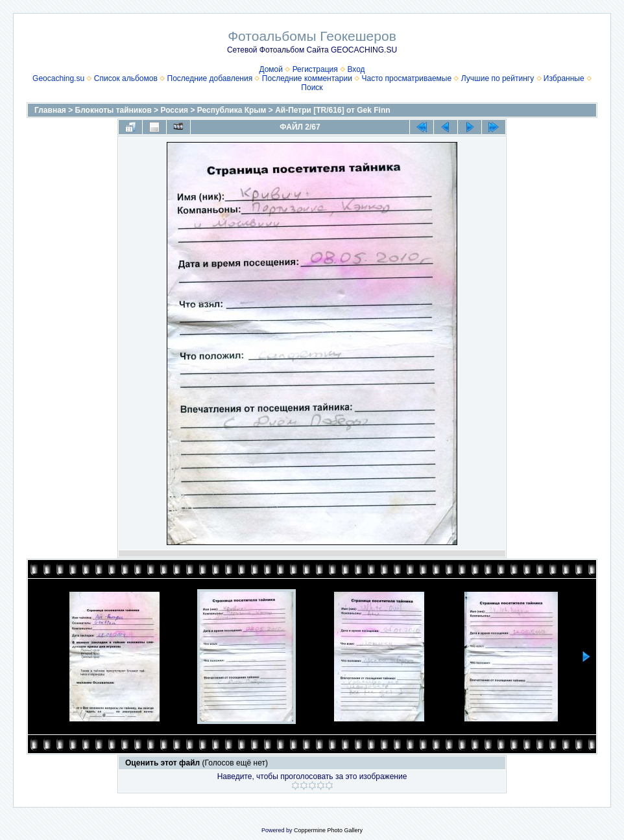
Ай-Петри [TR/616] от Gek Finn (332, 110)
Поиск (312, 87)
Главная (50, 110)
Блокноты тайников (114, 110)
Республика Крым (232, 110)
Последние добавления (210, 78)
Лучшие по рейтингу (498, 78)
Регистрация (315, 69)
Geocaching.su (58, 78)
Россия (174, 110)
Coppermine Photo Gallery (328, 830)
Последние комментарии (307, 78)
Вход (356, 69)
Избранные (564, 78)
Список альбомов (126, 78)
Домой (271, 69)
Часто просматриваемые (407, 78)
